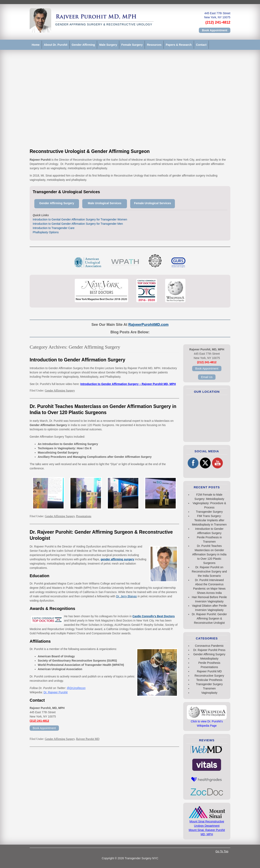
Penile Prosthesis (209, 663)
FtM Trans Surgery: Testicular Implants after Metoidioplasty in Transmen (209, 520)
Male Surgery (108, 45)
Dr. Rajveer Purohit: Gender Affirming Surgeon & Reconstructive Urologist (209, 618)
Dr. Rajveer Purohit (55, 692)
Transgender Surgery (209, 512)
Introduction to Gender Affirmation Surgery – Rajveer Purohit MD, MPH (128, 384)
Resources (154, 45)
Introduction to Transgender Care (54, 228)
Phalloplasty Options (46, 232)
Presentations (84, 516)
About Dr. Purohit (56, 45)
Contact (201, 45)
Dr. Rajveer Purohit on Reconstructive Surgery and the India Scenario (209, 571)
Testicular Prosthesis (209, 680)
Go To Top (222, 851)
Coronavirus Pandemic (209, 646)
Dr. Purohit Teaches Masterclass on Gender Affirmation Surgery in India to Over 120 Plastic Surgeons (209, 554)
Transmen (209, 688)
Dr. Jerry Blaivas (127, 596)
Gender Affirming (83, 45)
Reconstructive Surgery (209, 676)
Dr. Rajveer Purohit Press (209, 650)
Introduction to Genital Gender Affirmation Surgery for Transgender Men (78, 224)
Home (36, 45)
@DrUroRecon (76, 688)
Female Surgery (132, 45)
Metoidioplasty (209, 659)
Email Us (207, 377)
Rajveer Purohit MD (88, 739)
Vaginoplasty (209, 693)
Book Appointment (215, 30)
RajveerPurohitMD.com (148, 325)
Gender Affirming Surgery (60, 391)
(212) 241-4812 (218, 22)
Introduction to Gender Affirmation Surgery (77, 360)
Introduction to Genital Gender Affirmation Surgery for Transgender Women (80, 219)
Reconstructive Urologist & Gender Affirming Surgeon (90, 151)
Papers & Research (179, 45)
